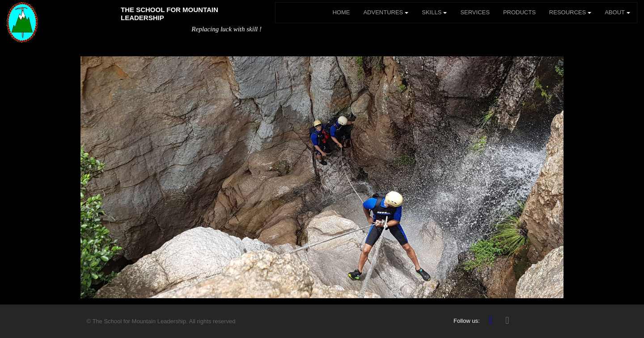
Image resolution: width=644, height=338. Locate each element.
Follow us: (467, 321)
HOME (341, 12)
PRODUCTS (519, 12)
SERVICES (475, 12)
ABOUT (617, 12)
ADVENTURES (386, 12)
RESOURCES (570, 12)
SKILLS (434, 12)
